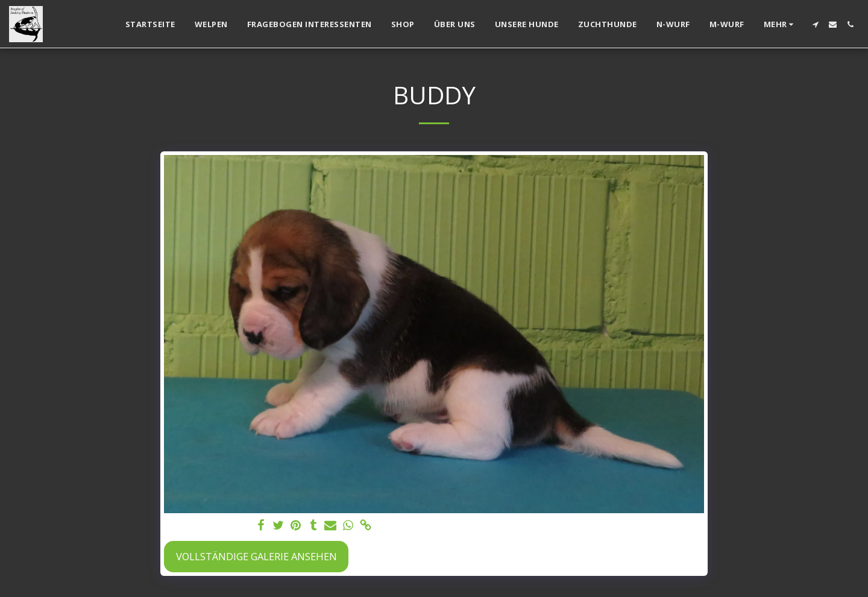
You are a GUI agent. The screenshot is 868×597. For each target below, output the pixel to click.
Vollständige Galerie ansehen (256, 556)
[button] (815, 24)
